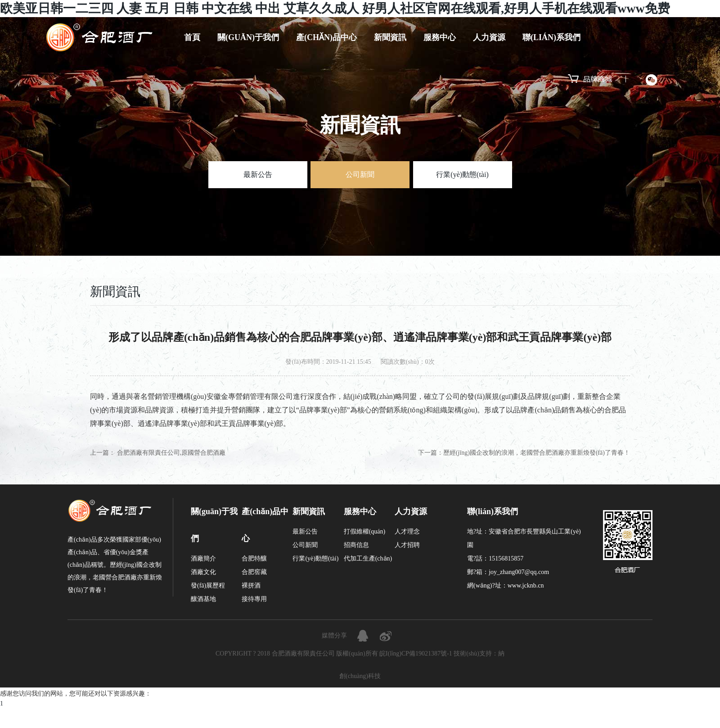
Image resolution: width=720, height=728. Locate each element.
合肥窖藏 (254, 572)
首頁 (192, 37)
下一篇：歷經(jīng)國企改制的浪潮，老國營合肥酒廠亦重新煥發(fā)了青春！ (524, 453)
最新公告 (258, 174)
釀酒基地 (203, 599)
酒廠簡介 (203, 558)
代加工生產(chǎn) (368, 558)
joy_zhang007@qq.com (519, 572)
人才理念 (407, 531)
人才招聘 (407, 545)
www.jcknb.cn (526, 586)
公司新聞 (360, 174)
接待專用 (254, 599)
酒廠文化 (203, 572)
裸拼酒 (251, 586)
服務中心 (440, 37)
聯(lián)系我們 (551, 37)
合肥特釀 (254, 558)
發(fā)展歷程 (208, 586)
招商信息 (356, 545)
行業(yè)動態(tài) (462, 174)
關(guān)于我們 (248, 37)
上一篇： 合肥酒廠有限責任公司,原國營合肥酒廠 (158, 453)
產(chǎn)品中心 (326, 37)
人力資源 (489, 37)
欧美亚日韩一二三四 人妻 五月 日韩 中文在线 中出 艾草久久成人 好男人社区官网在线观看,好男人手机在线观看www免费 (335, 8)
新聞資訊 (390, 37)
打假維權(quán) (365, 531)
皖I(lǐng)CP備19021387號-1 (416, 653)
